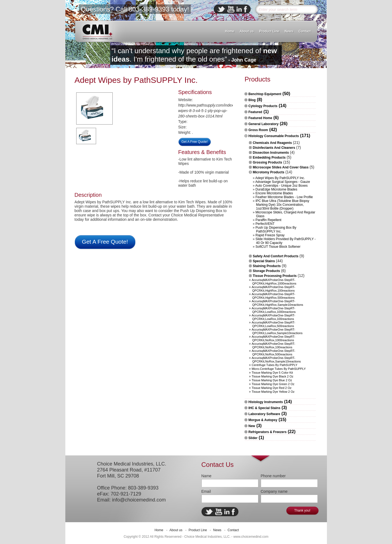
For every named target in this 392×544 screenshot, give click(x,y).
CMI (97, 32)
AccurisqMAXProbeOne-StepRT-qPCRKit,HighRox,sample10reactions (278, 303)
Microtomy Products (269, 172)
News (289, 31)
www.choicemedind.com (251, 537)
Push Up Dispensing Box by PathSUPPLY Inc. (276, 229)
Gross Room (258, 130)
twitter (221, 9)
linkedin (239, 9)
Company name (274, 491)
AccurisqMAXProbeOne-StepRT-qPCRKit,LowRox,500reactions (274, 324)
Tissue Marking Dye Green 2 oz (273, 384)
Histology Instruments (266, 402)
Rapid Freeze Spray (270, 235)
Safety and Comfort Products (276, 256)
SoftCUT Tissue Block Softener (278, 247)
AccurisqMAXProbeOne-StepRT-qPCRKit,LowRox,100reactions (274, 317)
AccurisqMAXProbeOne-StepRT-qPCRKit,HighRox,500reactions (274, 296)
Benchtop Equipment (265, 94)
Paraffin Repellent (269, 220)
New (252, 426)
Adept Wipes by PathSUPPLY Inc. (136, 80)
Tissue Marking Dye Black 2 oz (273, 376)
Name (206, 476)
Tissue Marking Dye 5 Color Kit (272, 373)
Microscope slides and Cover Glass (281, 167)
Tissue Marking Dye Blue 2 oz (272, 380)
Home (230, 31)
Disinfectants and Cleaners (274, 148)
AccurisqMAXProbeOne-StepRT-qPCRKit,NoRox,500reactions (274, 353)
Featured (255, 112)
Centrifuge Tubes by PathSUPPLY (275, 365)
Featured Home (260, 118)
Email (206, 491)
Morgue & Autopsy (263, 420)
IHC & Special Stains (264, 408)
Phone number (273, 476)
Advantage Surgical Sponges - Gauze (283, 182)
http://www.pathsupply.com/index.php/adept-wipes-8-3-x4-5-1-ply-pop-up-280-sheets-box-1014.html (216, 111)
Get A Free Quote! (195, 142)
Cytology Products (263, 106)
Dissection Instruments (271, 153)
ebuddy (231, 9)
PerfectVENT (265, 224)
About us (247, 31)
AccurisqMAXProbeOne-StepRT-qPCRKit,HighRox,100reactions (274, 289)
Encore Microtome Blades (274, 193)
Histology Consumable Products (274, 136)
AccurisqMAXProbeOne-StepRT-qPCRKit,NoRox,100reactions (274, 345)
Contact (305, 31)
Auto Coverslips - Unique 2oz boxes (281, 186)
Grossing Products (268, 162)
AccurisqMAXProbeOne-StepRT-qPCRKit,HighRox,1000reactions (274, 282)
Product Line (269, 31)
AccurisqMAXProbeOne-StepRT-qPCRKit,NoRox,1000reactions (274, 338)
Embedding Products (269, 158)
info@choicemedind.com (139, 500)
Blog (252, 100)
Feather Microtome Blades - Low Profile (284, 197)
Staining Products (267, 266)
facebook (246, 9)
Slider (253, 438)
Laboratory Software (264, 414)
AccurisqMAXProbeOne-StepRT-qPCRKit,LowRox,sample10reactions (277, 331)
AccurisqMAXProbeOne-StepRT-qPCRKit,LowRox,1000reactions (274, 310)
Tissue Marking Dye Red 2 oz (272, 388)
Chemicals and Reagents (272, 143)
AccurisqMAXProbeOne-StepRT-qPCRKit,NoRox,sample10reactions (276, 360)
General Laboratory (264, 124)
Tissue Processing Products (275, 276)
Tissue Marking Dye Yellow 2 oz (273, 392)
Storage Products (267, 271)
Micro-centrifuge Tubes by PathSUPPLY (279, 369)
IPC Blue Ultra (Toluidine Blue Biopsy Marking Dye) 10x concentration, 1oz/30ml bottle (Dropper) (282, 205)
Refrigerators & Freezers (268, 432)
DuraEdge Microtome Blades (276, 189)
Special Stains (264, 261)
